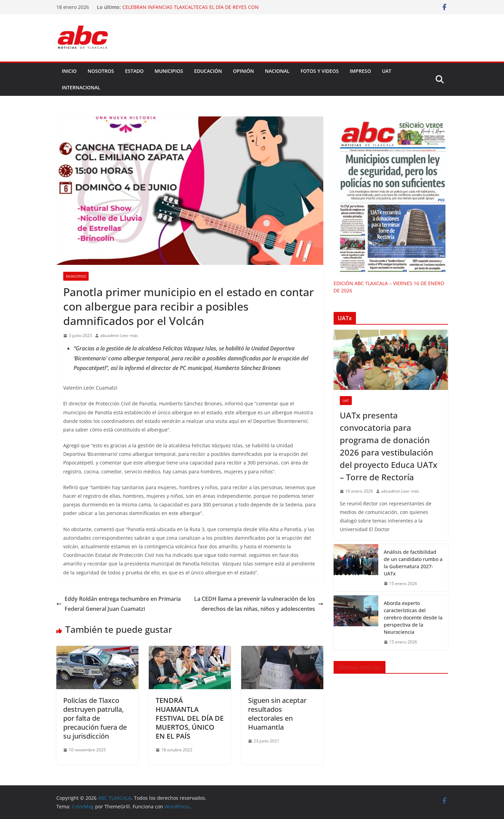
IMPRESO (360, 71)
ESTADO (134, 71)
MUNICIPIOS (169, 71)
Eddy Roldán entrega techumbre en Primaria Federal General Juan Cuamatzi (119, 604)
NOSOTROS (101, 71)
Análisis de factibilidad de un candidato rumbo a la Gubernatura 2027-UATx (413, 563)
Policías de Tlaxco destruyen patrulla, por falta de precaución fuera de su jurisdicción (95, 718)
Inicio (69, 71)
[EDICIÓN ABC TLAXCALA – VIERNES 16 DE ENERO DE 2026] (391, 197)
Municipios (76, 276)
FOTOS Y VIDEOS (320, 71)
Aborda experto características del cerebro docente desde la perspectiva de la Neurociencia (413, 618)
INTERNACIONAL (81, 87)
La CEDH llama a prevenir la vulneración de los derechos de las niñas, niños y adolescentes (259, 604)
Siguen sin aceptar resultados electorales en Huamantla (277, 714)
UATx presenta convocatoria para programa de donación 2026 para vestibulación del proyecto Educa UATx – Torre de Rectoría (389, 446)
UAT (387, 71)
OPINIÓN (243, 71)
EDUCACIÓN (208, 71)
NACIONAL (277, 71)
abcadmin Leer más (119, 335)
